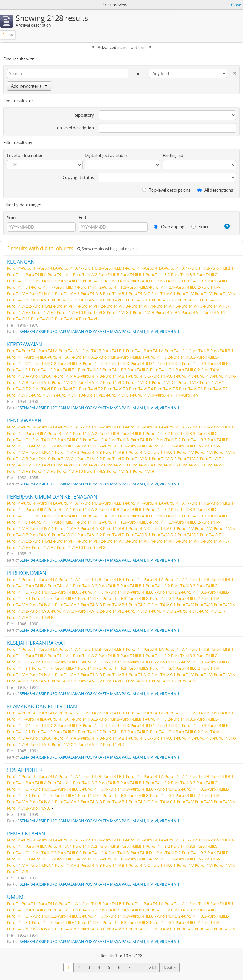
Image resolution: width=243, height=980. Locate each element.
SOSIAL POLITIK (25, 770)
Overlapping (169, 227)
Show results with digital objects (107, 249)
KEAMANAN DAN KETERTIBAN (42, 706)
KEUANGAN (21, 262)
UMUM (15, 897)
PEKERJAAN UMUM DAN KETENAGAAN (52, 497)
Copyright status (78, 177)
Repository (84, 115)
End (82, 218)
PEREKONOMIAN (27, 573)
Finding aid (173, 155)
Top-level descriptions (166, 190)
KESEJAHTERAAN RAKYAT (36, 643)
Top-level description (74, 128)
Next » (170, 967)
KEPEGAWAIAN (25, 344)
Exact (200, 227)
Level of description (25, 155)
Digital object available (106, 155)
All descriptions (215, 190)
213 (152, 967)
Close (236, 5)
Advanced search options (121, 47)
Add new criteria (29, 86)
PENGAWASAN (24, 421)
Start (12, 218)
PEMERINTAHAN (26, 834)
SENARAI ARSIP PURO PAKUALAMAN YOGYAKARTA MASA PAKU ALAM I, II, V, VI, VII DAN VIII (99, 331)
